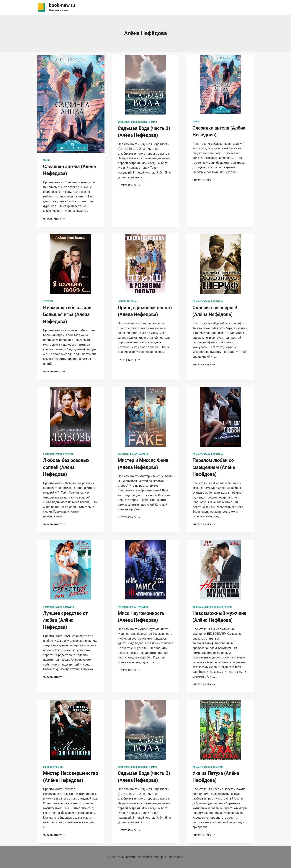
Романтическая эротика (208, 301)
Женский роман (128, 301)
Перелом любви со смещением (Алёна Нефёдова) (214, 467)
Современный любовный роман (137, 122)
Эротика (48, 301)
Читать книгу (54, 219)
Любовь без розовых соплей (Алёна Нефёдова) (66, 467)
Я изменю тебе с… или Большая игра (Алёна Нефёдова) (67, 315)
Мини (46, 160)
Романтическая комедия (133, 454)
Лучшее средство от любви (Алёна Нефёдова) (65, 620)
